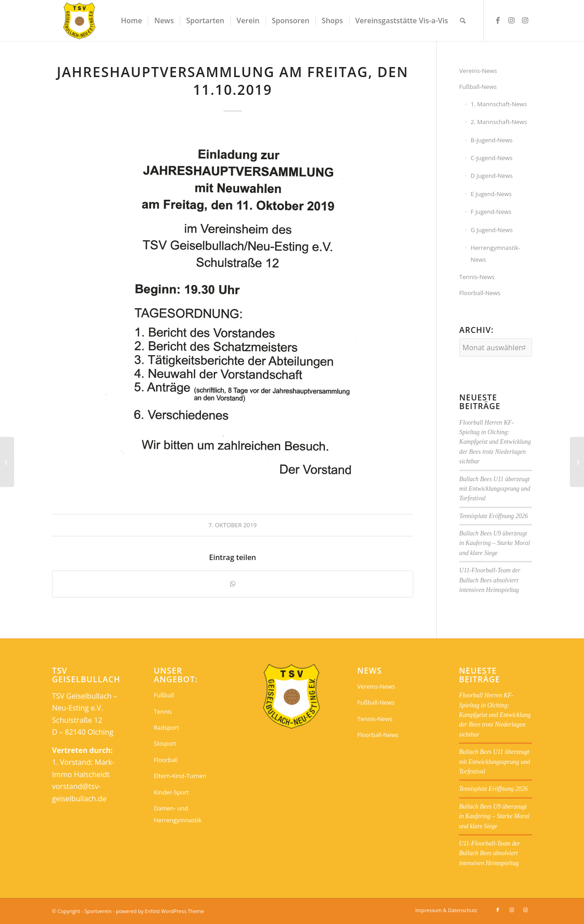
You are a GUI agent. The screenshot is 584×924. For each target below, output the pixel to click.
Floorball (166, 760)
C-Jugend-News (492, 158)
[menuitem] (131, 21)
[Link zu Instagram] (511, 20)
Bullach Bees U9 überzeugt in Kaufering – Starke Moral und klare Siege (495, 543)
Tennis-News (477, 277)
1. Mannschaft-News (499, 104)
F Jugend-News (491, 212)
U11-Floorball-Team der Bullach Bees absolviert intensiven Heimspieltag (490, 580)
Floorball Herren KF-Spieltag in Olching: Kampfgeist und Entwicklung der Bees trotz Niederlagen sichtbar (495, 442)
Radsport (166, 727)
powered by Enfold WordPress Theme (160, 911)
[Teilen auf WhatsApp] (233, 584)
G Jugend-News (492, 230)
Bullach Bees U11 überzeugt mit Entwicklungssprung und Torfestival (495, 489)
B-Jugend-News (492, 140)
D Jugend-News (492, 176)
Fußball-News (478, 87)
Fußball (164, 695)
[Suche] (463, 21)
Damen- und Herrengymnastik (178, 814)
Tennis (163, 711)
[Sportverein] (80, 21)
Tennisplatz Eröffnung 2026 (494, 516)
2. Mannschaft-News (499, 122)
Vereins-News (478, 71)
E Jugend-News (491, 194)
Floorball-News (480, 293)
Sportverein (98, 911)
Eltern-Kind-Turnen (180, 776)
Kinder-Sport (171, 792)
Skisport (165, 743)
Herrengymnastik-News (496, 254)
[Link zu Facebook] (498, 20)
